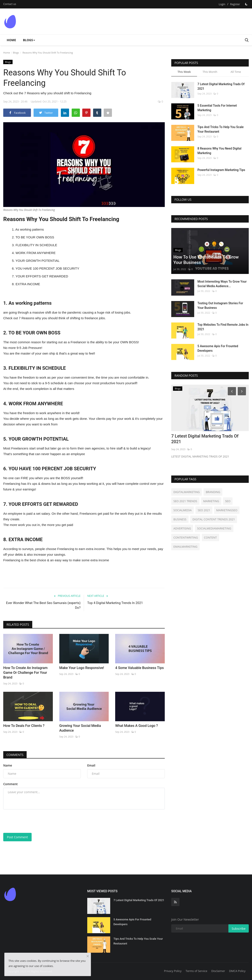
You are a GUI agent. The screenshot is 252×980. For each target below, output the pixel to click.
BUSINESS (180, 519)
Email (91, 765)
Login (222, 4)
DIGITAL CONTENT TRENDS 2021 (214, 519)
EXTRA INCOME (28, 284)
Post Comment (17, 837)
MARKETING (211, 501)
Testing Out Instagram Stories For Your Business (220, 305)
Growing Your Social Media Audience (80, 728)
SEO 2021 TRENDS (185, 501)
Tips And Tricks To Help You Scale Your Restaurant (220, 129)
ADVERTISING (182, 528)
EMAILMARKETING (185, 547)
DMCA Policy (237, 971)
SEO (228, 501)
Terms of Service (196, 971)
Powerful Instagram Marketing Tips (221, 170)
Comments (15, 755)
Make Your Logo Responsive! (82, 668)
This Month (210, 72)
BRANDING (213, 492)
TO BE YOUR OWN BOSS (35, 237)
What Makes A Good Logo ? (136, 726)
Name (8, 765)
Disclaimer (218, 971)
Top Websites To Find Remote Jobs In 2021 (223, 327)
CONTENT (210, 537)
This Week (184, 72)
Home (11, 40)
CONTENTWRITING (186, 537)
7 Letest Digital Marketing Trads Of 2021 (221, 86)
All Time (236, 72)
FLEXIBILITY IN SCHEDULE (36, 245)
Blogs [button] (29, 40)
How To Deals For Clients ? (24, 726)
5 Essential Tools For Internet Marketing (217, 108)
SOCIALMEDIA (183, 510)
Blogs (16, 53)
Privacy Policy (173, 971)
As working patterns (30, 229)
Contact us (10, 4)
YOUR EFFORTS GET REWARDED (42, 276)
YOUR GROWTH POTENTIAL (37, 261)
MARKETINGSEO (227, 510)
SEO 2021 (204, 510)
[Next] (242, 391)
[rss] (175, 902)
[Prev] (231, 391)
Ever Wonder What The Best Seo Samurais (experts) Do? (43, 605)
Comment (10, 784)
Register (235, 4)
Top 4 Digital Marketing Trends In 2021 (115, 603)
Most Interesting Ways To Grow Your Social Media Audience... (222, 284)
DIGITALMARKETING (187, 492)
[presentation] (36, 821)
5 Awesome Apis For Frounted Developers (218, 348)
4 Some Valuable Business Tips (139, 668)
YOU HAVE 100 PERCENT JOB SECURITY (47, 268)
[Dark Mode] (246, 4)
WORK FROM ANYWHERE (36, 253)
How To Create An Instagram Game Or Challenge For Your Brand (25, 673)
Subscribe (239, 929)
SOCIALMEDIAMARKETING (214, 528)
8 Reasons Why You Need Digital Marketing (219, 151)
